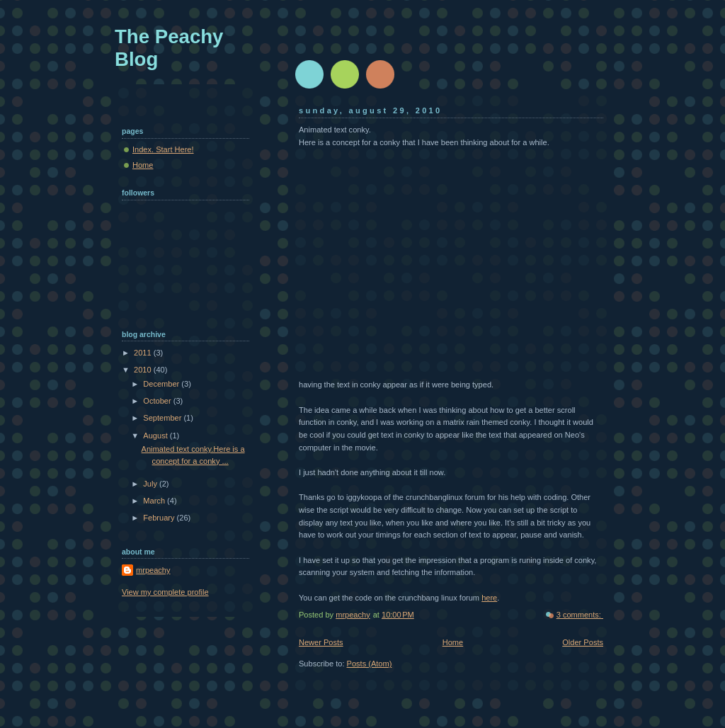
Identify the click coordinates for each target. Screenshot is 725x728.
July (151, 484)
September (163, 418)
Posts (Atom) (370, 664)
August (156, 436)
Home (453, 642)
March (155, 501)
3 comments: (580, 615)
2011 (144, 353)
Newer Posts (321, 642)
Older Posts (583, 642)
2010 (144, 370)
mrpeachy (153, 570)
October (158, 401)
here (489, 598)
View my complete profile (165, 592)
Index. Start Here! (163, 149)
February (160, 518)
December (162, 384)
